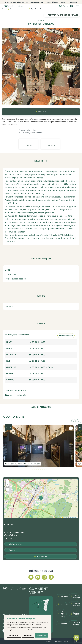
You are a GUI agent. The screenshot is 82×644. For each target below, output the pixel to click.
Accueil (4, 9)
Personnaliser (14, 635)
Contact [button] (13, 550)
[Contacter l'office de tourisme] (60, 6)
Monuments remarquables (19, 9)
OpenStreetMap (73, 517)
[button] (50, 144)
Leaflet (64, 517)
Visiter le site (15, 544)
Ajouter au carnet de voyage (63, 15)
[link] (64, 6)
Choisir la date (66, 336)
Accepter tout (42, 635)
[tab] (33, 469)
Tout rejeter (28, 635)
